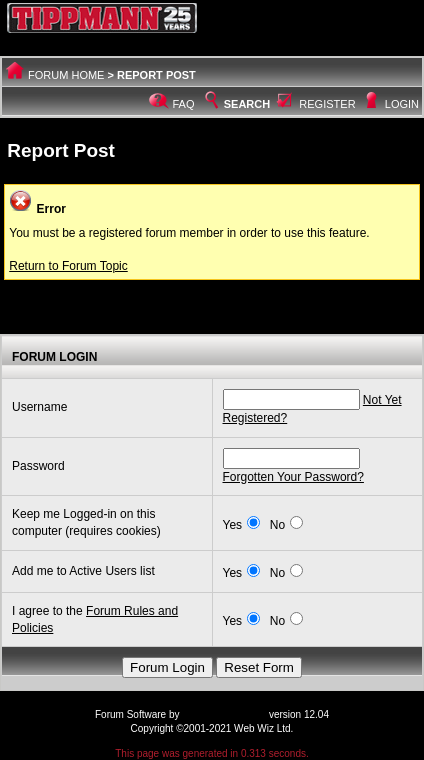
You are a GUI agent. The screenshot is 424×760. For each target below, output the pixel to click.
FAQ (184, 104)
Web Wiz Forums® (224, 714)
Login (402, 104)
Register (327, 104)
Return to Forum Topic (68, 266)
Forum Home (66, 75)
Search (236, 104)
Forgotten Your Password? (293, 477)
